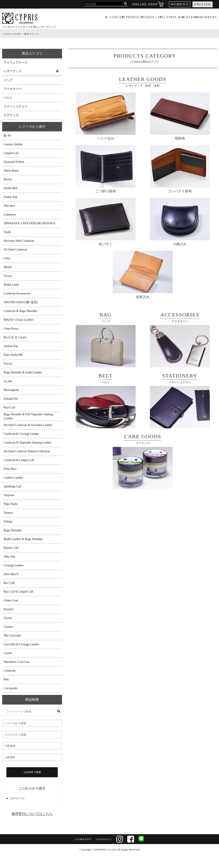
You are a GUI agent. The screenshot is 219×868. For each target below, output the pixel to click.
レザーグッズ (13, 71)
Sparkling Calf (12, 486)
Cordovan (10, 671)
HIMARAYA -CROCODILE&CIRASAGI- (30, 223)
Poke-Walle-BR (13, 355)
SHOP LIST (154, 18)
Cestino (8, 627)
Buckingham (11, 390)
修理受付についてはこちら (32, 814)
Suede (7, 232)
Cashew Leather (13, 478)
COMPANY (83, 839)
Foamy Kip (10, 197)
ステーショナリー (16, 106)
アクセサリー (13, 89)
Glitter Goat (11, 600)
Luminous (10, 214)
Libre (7, 258)
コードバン (17, 798)
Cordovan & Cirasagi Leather (21, 434)
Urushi (8, 618)
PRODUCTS (135, 18)
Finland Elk (11, 399)
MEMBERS (209, 18)
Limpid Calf (11, 153)
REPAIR (193, 18)
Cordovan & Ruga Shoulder (20, 311)
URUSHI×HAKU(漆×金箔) (21, 302)
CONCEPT (117, 18)
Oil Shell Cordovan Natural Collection (27, 451)
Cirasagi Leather (14, 565)
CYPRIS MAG (175, 18)
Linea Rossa (11, 329)
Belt (6, 679)
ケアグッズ (11, 115)
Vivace (8, 276)
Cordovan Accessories (17, 293)
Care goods (10, 688)
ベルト (8, 98)
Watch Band (11, 171)
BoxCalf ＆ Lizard (15, 337)
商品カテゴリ (32, 53)
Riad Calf (9, 407)
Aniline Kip (11, 346)
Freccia (8, 364)
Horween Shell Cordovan (19, 241)
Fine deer (9, 206)
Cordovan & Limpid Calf (19, 460)
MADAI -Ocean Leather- (19, 320)
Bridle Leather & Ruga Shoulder (23, 539)
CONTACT (103, 839)
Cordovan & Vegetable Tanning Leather (27, 443)
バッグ (8, 80)
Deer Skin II (11, 574)
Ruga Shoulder (13, 530)
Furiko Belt (10, 188)
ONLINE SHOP (145, 4)
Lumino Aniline (13, 144)
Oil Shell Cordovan (15, 250)
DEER (8, 267)
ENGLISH (203, 4)
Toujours (9, 495)
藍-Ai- (8, 136)
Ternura (8, 513)
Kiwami (8, 609)
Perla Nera (10, 469)
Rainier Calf (11, 548)
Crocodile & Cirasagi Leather (21, 644)
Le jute (8, 381)
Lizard (8, 653)
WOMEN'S (180, 4)
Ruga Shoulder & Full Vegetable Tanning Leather (28, 416)
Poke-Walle (11, 504)
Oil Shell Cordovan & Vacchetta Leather (28, 425)
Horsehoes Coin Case (17, 662)
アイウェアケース (16, 63)
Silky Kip (9, 557)
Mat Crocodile (12, 636)
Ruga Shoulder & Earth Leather (23, 372)
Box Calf (9, 583)
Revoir (8, 179)
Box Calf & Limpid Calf (18, 592)
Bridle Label (11, 285)
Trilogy (8, 522)
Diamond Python (14, 162)
